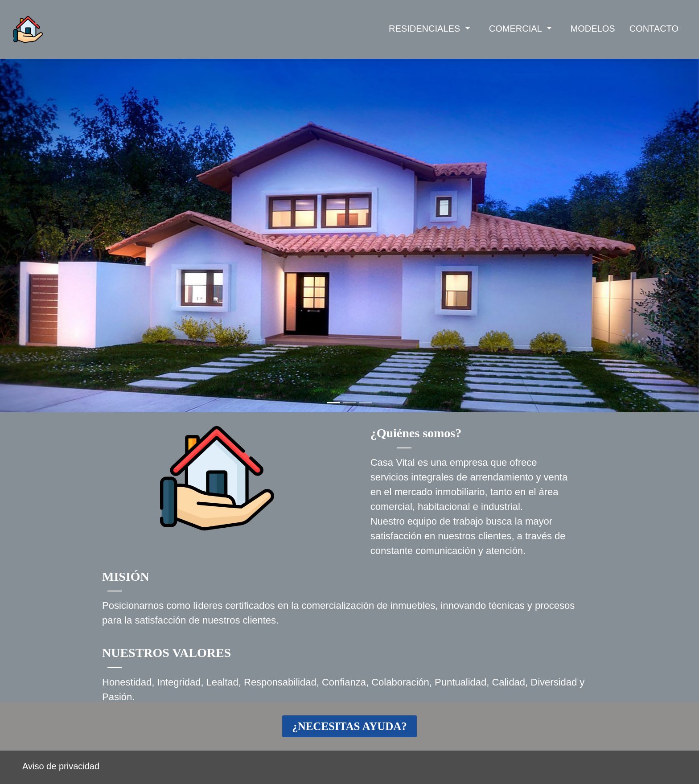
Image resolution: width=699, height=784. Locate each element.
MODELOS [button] (593, 29)
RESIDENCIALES (426, 29)
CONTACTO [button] (654, 29)
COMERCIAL (517, 29)
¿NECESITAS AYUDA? (349, 726)
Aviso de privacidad (61, 766)
